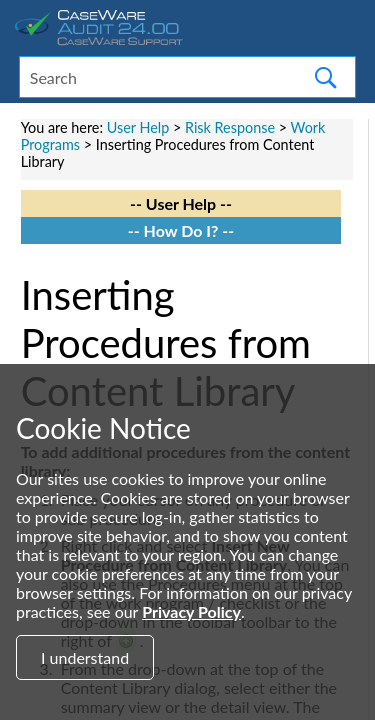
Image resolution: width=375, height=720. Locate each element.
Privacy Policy (191, 611)
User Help (138, 127)
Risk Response (230, 127)
